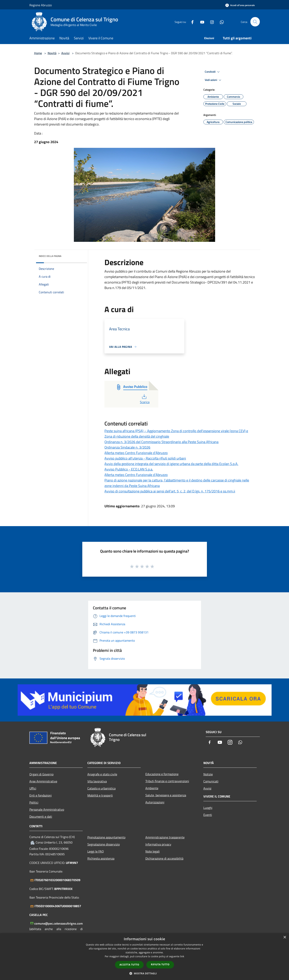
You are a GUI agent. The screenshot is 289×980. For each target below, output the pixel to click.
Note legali (153, 851)
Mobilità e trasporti (100, 795)
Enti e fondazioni (41, 795)
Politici (34, 802)
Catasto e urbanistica (101, 788)
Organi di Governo (41, 774)
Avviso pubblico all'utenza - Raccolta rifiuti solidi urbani (145, 458)
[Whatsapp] (220, 22)
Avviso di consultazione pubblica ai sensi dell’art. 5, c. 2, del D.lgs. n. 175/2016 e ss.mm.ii (170, 491)
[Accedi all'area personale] (240, 5)
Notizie (208, 774)
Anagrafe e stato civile (102, 774)
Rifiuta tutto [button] (160, 964)
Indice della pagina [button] (50, 256)
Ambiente (152, 788)
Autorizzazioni (155, 802)
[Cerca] (255, 22)
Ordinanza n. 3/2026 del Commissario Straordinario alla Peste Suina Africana (161, 442)
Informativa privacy (158, 844)
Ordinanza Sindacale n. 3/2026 (127, 447)
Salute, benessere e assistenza (166, 795)
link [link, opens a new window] (182, 956)
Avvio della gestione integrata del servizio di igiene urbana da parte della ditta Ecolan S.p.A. (171, 464)
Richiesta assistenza (101, 858)
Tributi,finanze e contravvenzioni (167, 781)
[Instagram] (210, 22)
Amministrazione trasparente (165, 837)
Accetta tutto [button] (129, 965)
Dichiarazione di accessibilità (164, 858)
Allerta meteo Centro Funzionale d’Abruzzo (136, 475)
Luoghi (208, 808)
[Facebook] (191, 22)
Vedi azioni (214, 80)
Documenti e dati (41, 817)
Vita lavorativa (97, 781)
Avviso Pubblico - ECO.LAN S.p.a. (129, 469)
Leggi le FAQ (96, 851)
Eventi (208, 815)
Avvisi (65, 53)
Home (38, 53)
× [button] (285, 937)
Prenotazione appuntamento (106, 837)
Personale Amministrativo (47, 809)
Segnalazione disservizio (104, 844)
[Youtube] (201, 22)
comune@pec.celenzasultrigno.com (58, 923)
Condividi (213, 72)
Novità (52, 53)
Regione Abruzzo (41, 5)
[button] (145, 973)
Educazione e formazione (162, 774)
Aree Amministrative (43, 781)
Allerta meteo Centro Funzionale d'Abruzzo (136, 453)
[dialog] (144, 957)
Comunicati (211, 781)
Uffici (33, 788)
